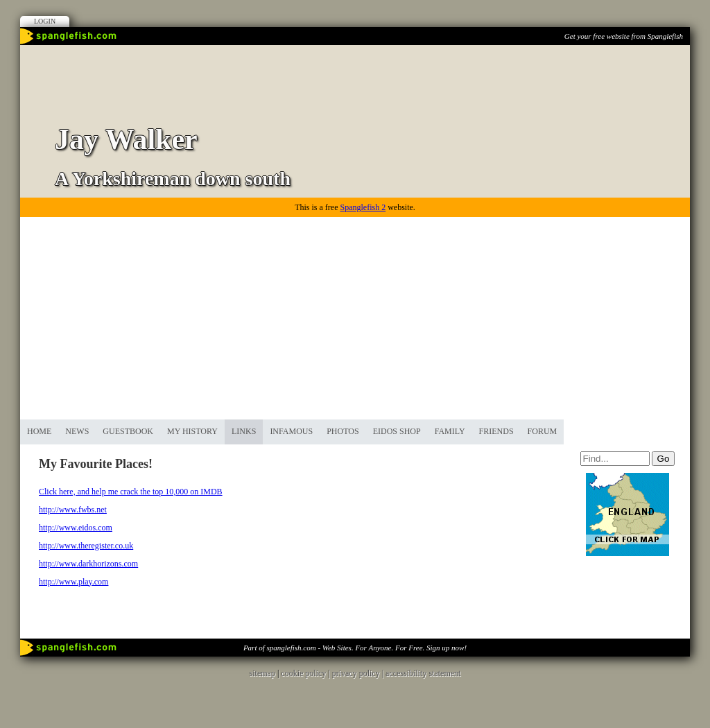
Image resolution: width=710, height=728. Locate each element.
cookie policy (303, 673)
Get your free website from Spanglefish (624, 36)
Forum (543, 431)
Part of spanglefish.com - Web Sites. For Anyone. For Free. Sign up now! (355, 648)
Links (244, 431)
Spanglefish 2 (363, 207)
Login (45, 21)
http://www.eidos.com (76, 528)
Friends (496, 431)
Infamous (291, 431)
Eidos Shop (397, 431)
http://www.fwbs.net (73, 510)
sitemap (262, 673)
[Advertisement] (355, 315)
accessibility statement (423, 673)
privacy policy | (359, 673)
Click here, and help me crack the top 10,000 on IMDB (131, 492)
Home (39, 431)
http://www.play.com (73, 582)
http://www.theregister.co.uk (86, 546)
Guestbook (128, 431)
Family (450, 431)
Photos (343, 431)
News (77, 431)
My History (192, 431)
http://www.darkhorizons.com (88, 564)
